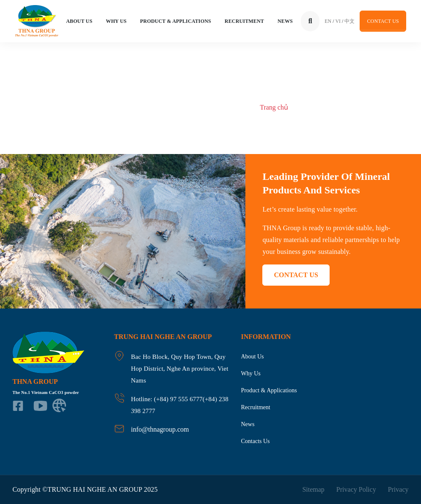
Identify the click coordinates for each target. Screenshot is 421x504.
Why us (116, 21)
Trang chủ (274, 107)
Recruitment (244, 21)
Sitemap (313, 489)
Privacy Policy (356, 489)
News (285, 21)
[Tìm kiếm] (310, 21)
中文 (349, 21)
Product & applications (176, 21)
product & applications (269, 390)
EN (328, 21)
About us (253, 357)
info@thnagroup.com (160, 429)
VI (338, 21)
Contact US (383, 21)
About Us (79, 21)
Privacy (398, 489)
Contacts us (256, 441)
